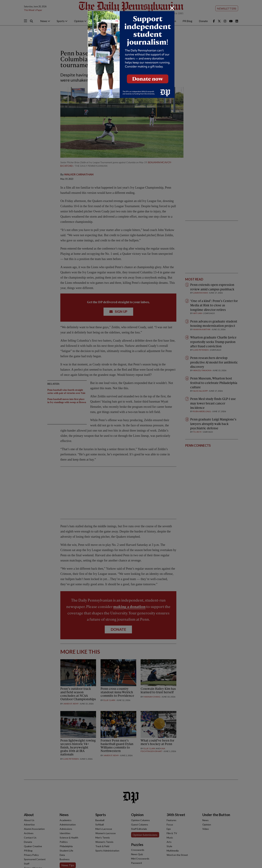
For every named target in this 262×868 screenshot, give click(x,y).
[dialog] (131, 434)
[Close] (172, 8)
